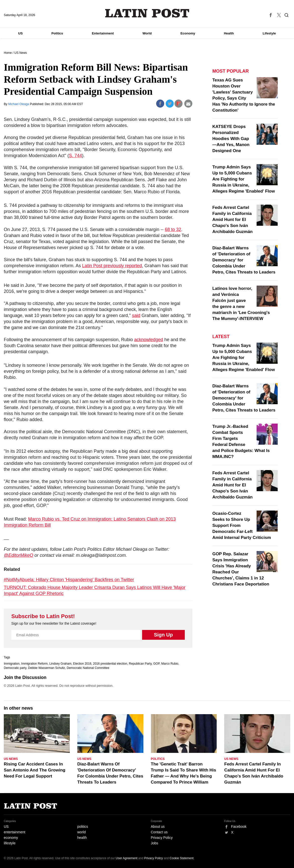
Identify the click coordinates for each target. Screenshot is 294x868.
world (81, 832)
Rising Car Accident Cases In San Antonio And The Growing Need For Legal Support (35, 770)
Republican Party (140, 664)
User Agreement (127, 858)
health (82, 838)
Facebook (239, 827)
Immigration (12, 664)
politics (83, 827)
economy (11, 838)
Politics (57, 33)
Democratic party (15, 668)
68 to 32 (173, 230)
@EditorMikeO (18, 555)
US (20, 33)
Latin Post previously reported (112, 266)
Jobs (155, 843)
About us (158, 827)
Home (8, 53)
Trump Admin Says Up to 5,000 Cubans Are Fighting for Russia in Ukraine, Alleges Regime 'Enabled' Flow (244, 179)
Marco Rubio (170, 664)
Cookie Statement (182, 858)
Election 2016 (82, 664)
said (136, 315)
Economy (188, 33)
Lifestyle (269, 33)
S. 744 (76, 156)
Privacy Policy (162, 838)
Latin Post (147, 13)
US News (21, 53)
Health (229, 33)
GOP (156, 664)
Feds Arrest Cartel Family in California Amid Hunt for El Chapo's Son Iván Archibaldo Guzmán (233, 220)
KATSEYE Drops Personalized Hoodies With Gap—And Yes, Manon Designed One (231, 139)
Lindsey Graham (60, 664)
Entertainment (103, 33)
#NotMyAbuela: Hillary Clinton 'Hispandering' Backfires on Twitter (69, 580)
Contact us (159, 832)
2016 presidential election (110, 664)
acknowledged (149, 340)
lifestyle (10, 843)
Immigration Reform (34, 664)
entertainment (15, 832)
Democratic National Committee (88, 668)
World (147, 33)
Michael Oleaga (19, 104)
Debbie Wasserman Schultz (46, 668)
